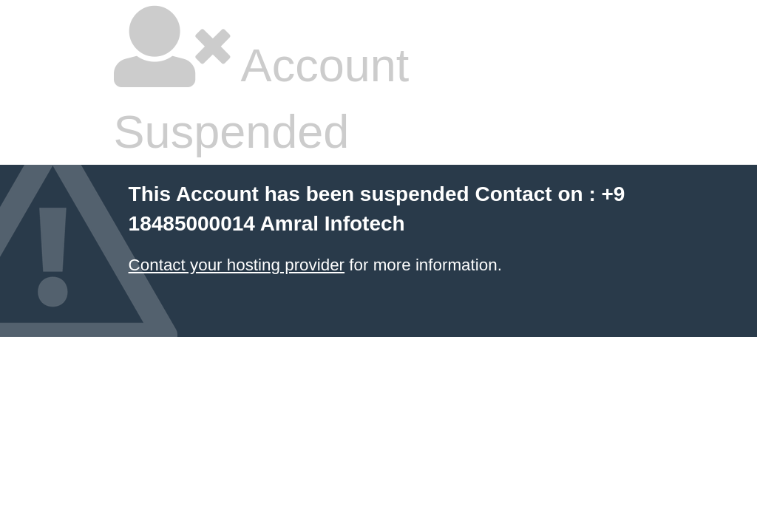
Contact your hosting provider (237, 265)
